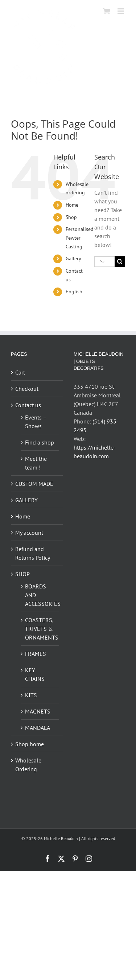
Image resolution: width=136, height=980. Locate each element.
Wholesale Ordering (28, 765)
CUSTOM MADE (34, 484)
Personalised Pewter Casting (80, 238)
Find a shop (40, 442)
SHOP (22, 574)
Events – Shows (36, 422)
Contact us (28, 405)
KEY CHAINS (35, 674)
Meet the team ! (36, 463)
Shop (71, 217)
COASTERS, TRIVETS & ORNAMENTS (40, 629)
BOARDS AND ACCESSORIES (40, 595)
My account (29, 533)
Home (72, 205)
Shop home (30, 744)
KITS (31, 695)
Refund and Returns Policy (33, 553)
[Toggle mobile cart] (107, 11)
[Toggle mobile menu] (121, 11)
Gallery (73, 259)
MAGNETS (38, 711)
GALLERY (26, 500)
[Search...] (104, 262)
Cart (20, 372)
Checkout (27, 389)
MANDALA (38, 728)
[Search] (120, 262)
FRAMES (36, 654)
